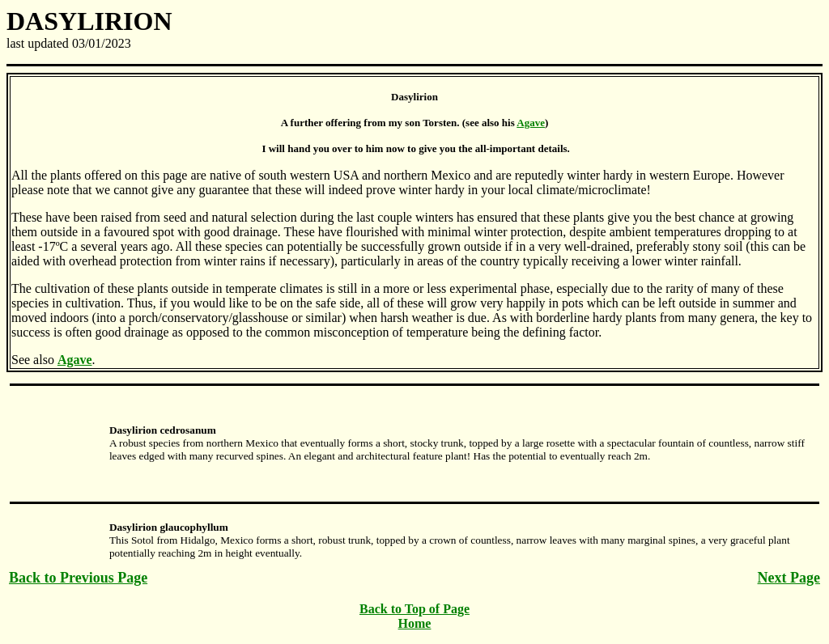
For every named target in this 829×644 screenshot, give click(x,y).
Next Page (789, 578)
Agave (531, 123)
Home (415, 623)
